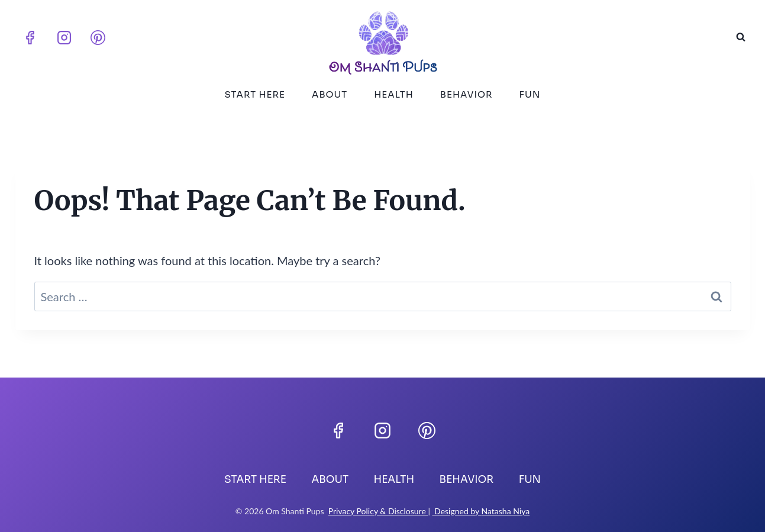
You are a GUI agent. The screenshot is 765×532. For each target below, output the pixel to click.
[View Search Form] (741, 37)
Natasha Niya (505, 511)
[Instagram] (64, 37)
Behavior (467, 94)
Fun (530, 94)
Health (394, 94)
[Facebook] (30, 37)
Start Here (255, 94)
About (330, 94)
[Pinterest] (98, 37)
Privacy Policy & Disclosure (378, 511)
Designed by (457, 511)
